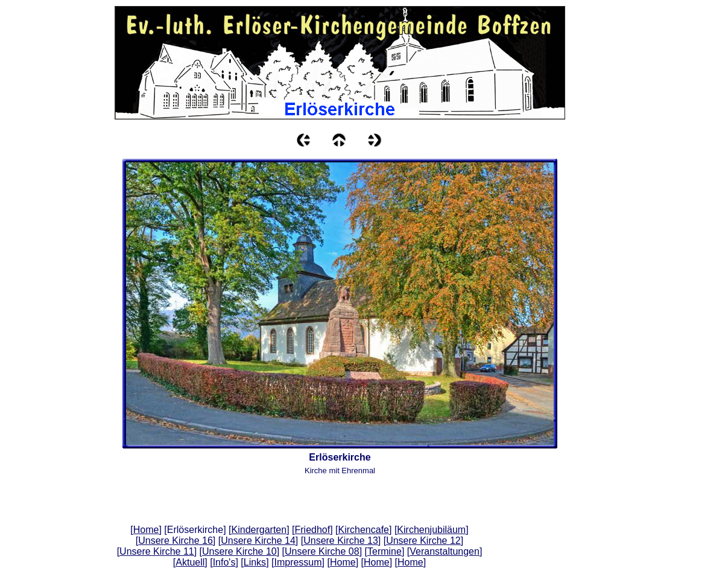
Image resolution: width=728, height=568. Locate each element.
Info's (224, 562)
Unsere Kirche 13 (341, 541)
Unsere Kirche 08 (322, 551)
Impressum (298, 562)
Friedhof (312, 530)
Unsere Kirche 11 (157, 551)
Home (146, 530)
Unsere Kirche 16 (176, 541)
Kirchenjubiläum (431, 530)
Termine (385, 551)
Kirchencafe (364, 530)
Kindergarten (259, 530)
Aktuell (190, 562)
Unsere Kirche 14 (258, 541)
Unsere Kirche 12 (423, 541)
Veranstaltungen (445, 551)
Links (255, 562)
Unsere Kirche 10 (239, 551)
